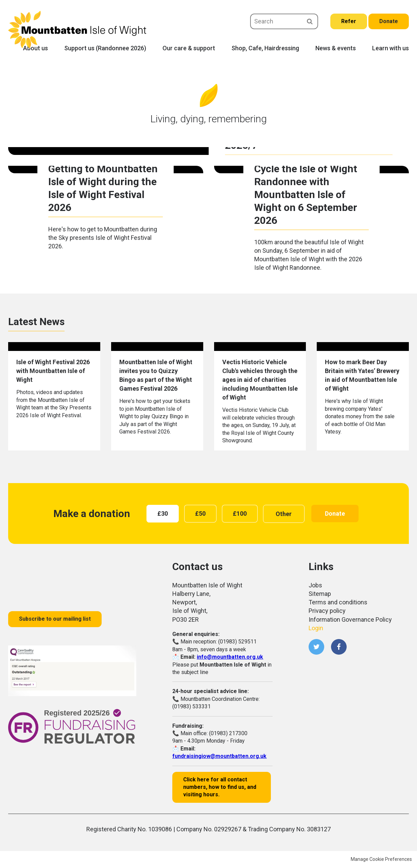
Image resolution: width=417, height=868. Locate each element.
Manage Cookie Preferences (381, 859)
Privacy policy (327, 611)
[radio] (163, 514)
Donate (389, 21)
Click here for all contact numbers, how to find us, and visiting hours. (220, 787)
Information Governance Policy (350, 619)
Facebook (339, 647)
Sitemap (320, 594)
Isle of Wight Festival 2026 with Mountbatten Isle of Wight (53, 371)
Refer (349, 21)
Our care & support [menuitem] (189, 48)
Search (310, 21)
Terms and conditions (338, 602)
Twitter (316, 647)
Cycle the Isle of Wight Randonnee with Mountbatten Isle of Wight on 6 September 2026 (306, 194)
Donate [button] (335, 513)
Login (316, 628)
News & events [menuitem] (336, 48)
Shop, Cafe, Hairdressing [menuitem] (265, 48)
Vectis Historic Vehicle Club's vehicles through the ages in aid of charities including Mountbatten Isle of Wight (260, 380)
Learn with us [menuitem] (390, 48)
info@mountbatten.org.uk (230, 657)
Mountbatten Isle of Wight (77, 30)
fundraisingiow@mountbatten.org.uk (219, 756)
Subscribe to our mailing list (55, 619)
